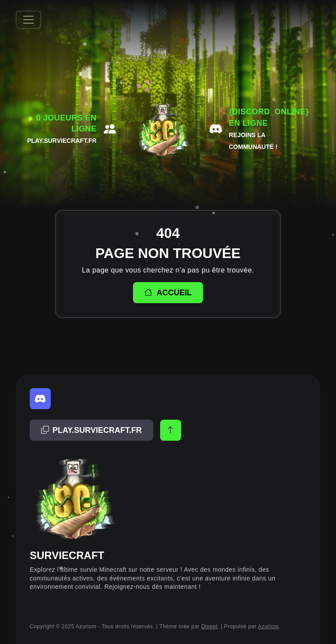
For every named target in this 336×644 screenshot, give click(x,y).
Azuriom (268, 626)
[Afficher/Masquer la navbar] (28, 20)
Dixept (209, 626)
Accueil (168, 293)
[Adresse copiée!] (91, 430)
